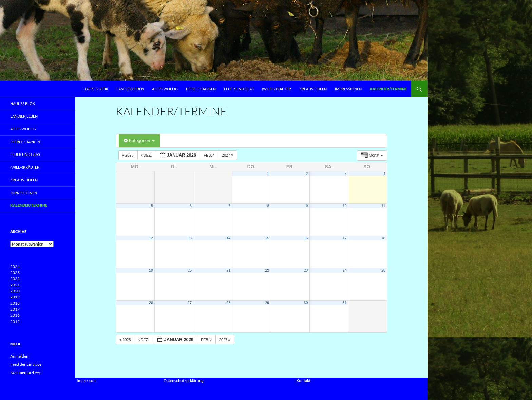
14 (228, 238)
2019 (15, 297)
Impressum (87, 380)
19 (151, 270)
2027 (228, 155)
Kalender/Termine (388, 89)
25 (383, 270)
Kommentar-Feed (26, 372)
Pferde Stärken (201, 89)
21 (228, 270)
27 (190, 303)
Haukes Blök (96, 89)
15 (267, 238)
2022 (15, 279)
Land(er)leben (130, 89)
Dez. (147, 155)
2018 (15, 303)
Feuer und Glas (239, 89)
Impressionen (348, 89)
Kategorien (139, 140)
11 (383, 206)
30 (306, 303)
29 (267, 303)
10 (345, 206)
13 (190, 238)
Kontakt (303, 380)
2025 (128, 155)
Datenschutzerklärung (184, 380)
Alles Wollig (165, 89)
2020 (15, 291)
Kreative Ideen (313, 89)
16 (306, 238)
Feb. (210, 155)
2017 (15, 309)
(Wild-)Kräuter (277, 89)
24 (345, 270)
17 (345, 238)
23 (306, 270)
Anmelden (19, 356)
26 (151, 303)
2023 (15, 272)
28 (228, 303)
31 (345, 303)
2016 (15, 315)
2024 (15, 266)
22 (267, 270)
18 (383, 238)
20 (190, 270)
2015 (15, 321)
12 (151, 238)
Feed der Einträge (26, 364)
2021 (15, 285)
